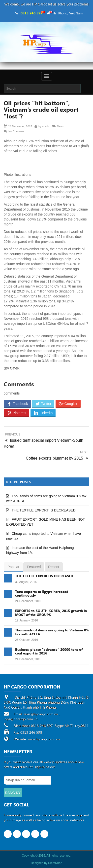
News (61, 126)
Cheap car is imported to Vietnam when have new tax (44, 536)
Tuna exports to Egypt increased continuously (42, 593)
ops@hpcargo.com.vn (21, 719)
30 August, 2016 (26, 582)
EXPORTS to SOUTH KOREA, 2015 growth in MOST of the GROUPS (51, 613)
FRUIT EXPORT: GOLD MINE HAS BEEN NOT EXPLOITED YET (46, 522)
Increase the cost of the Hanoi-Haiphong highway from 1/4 (40, 550)
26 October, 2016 (27, 640)
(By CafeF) (12, 368)
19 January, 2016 (27, 620)
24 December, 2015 (28, 601)
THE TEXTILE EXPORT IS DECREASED (44, 510)
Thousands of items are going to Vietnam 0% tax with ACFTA (46, 499)
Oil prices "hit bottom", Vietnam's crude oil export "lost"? (41, 109)
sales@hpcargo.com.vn (41, 714)
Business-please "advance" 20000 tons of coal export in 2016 (49, 651)
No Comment (16, 131)
